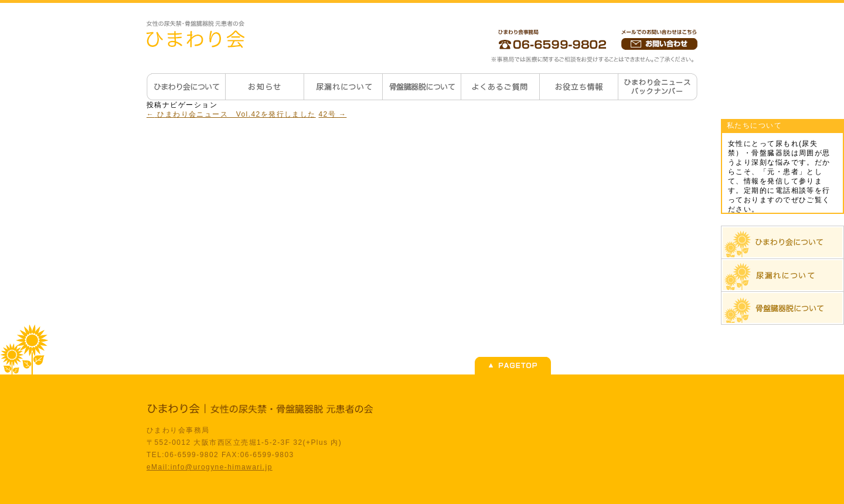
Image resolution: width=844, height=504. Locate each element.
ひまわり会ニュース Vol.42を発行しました (231, 114)
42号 (333, 114)
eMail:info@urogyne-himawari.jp (210, 467)
